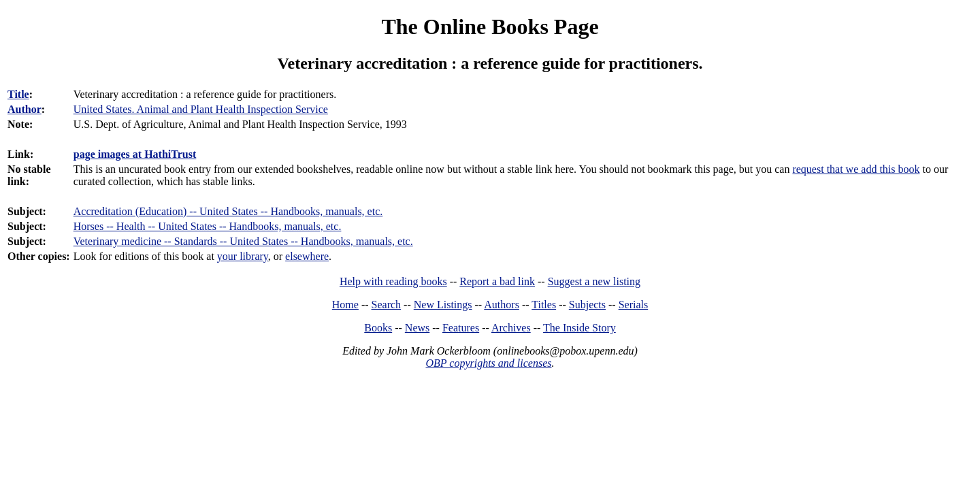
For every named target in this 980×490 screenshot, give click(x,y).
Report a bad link (497, 281)
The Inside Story (579, 328)
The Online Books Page (490, 27)
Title (18, 94)
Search (387, 305)
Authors (502, 305)
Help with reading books (393, 281)
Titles (544, 305)
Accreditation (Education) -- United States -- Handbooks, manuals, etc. (228, 211)
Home (345, 305)
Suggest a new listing (594, 281)
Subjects (587, 305)
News (417, 328)
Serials (634, 305)
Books (378, 328)
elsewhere (307, 256)
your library (243, 256)
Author (24, 109)
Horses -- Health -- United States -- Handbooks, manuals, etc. (208, 226)
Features (461, 328)
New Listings (443, 305)
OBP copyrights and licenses (488, 363)
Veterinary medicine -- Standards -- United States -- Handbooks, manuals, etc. (243, 241)
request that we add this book (856, 169)
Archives (511, 328)
